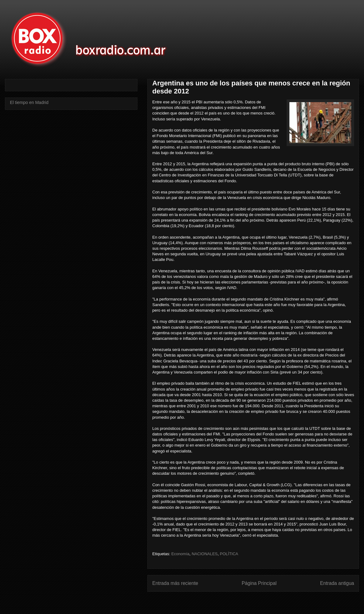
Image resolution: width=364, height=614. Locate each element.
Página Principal (259, 583)
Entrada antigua (337, 583)
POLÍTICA (229, 554)
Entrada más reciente (175, 583)
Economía (180, 554)
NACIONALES (205, 554)
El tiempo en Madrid (29, 102)
